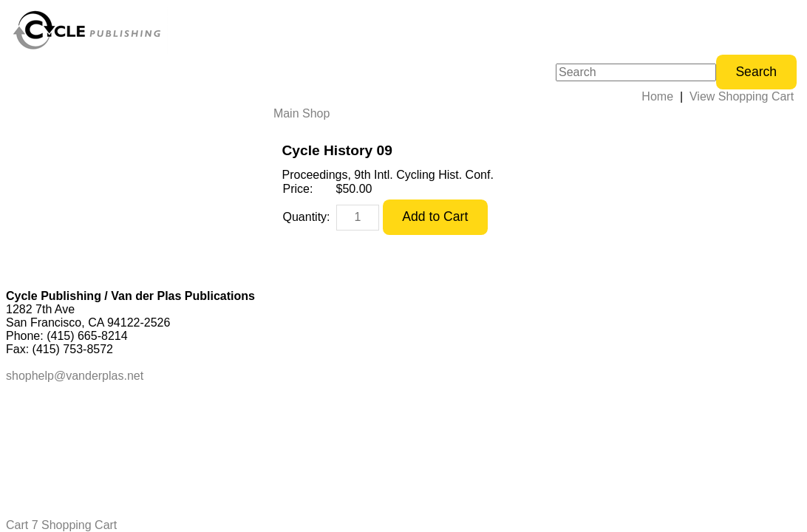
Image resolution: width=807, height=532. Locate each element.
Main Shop (302, 113)
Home (657, 96)
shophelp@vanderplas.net (75, 376)
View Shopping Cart (742, 96)
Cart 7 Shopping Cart (61, 525)
